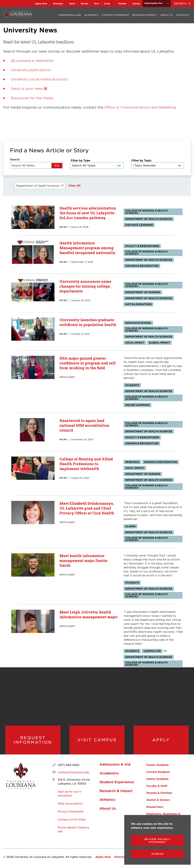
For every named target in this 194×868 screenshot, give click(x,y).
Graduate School (138, 323)
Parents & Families (159, 793)
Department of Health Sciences (149, 219)
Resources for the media (32, 98)
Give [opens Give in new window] (97, 3)
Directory (58, 3)
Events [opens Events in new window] (84, 3)
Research (132, 462)
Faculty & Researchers (142, 246)
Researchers (155, 807)
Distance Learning (139, 225)
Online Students (157, 779)
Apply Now (41, 3)
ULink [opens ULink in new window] (107, 3)
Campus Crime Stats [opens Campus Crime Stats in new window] (72, 819)
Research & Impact (145, 15)
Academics (92, 15)
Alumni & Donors (158, 800)
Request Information (33, 740)
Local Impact (135, 343)
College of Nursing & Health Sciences (146, 212)
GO (57, 166)
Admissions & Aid (70, 15)
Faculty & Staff (157, 786)
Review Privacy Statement (158, 841)
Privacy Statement (71, 811)
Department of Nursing (143, 292)
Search (184, 3)
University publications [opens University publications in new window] (31, 70)
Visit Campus (97, 740)
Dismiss (158, 854)
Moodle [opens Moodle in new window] (122, 3)
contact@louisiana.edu (73, 772)
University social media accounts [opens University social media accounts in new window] (39, 79)
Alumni (130, 526)
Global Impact (159, 343)
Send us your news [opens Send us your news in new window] (27, 88)
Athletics (183, 15)
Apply (161, 740)
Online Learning (137, 405)
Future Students (157, 765)
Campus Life (152, 651)
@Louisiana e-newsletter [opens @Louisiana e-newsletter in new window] (32, 61)
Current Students (158, 772)
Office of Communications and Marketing (140, 107)
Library (136, 3)
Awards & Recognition (142, 266)
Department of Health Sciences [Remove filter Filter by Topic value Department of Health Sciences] (38, 186)
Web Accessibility (70, 803)
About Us (167, 15)
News (72, 3)
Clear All (74, 185)
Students (132, 385)
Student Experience (115, 15)
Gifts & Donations (138, 304)
